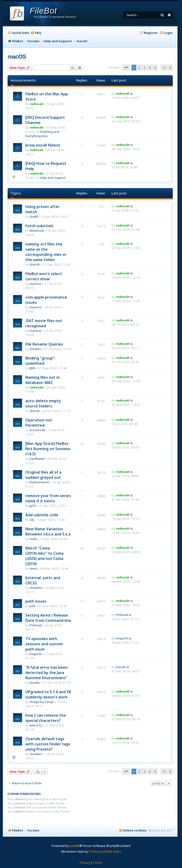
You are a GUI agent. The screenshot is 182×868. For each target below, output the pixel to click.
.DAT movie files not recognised (44, 323)
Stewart (35, 349)
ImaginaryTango (42, 702)
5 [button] (155, 68)
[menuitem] (36, 33)
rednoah (36, 104)
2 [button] (139, 68)
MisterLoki (37, 231)
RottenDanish (39, 482)
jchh (33, 606)
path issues (36, 601)
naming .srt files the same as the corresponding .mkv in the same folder (46, 252)
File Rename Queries (44, 344)
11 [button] (164, 68)
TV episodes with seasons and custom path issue (44, 644)
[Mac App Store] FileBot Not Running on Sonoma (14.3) (48, 449)
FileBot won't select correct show (44, 276)
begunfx (36, 654)
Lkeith (34, 217)
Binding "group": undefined (40, 361)
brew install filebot (43, 145)
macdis (35, 683)
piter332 (36, 725)
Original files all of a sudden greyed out (43, 475)
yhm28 (35, 264)
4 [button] (150, 68)
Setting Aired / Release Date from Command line (48, 618)
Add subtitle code (42, 515)
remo (33, 568)
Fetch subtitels (39, 226)
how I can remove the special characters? (46, 718)
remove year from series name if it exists (48, 498)
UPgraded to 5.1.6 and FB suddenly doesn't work (48, 694)
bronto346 (37, 430)
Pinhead (36, 625)
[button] (126, 68)
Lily (32, 520)
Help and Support (53, 178)
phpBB (74, 846)
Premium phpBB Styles (105, 851)
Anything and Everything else (42, 134)
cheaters (36, 588)
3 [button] (144, 68)
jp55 (33, 506)
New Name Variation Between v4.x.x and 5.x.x (48, 531)
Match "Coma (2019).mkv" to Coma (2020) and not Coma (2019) (44, 556)
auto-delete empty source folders (43, 403)
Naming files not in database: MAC (43, 380)
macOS (17, 57)
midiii (33, 539)
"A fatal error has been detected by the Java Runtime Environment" (46, 673)
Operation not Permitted (39, 423)
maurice (35, 284)
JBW (32, 368)
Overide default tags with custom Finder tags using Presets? (48, 744)
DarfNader (37, 459)
